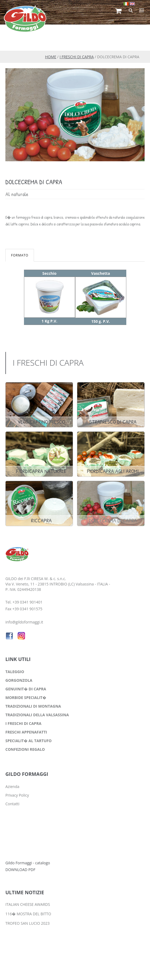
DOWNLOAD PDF (20, 870)
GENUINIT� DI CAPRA (26, 689)
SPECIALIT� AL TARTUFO (29, 741)
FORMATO (20, 255)
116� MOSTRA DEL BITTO (28, 914)
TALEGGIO (15, 672)
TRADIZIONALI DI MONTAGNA (33, 706)
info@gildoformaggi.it (24, 622)
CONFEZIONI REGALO (25, 749)
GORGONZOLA (19, 680)
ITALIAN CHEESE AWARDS (28, 904)
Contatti (12, 804)
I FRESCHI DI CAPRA (77, 57)
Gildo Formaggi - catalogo (28, 863)
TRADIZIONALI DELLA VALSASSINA (37, 715)
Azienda (12, 787)
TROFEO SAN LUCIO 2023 (27, 923)
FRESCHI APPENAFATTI (26, 732)
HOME (51, 57)
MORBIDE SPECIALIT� (26, 698)
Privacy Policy (17, 795)
